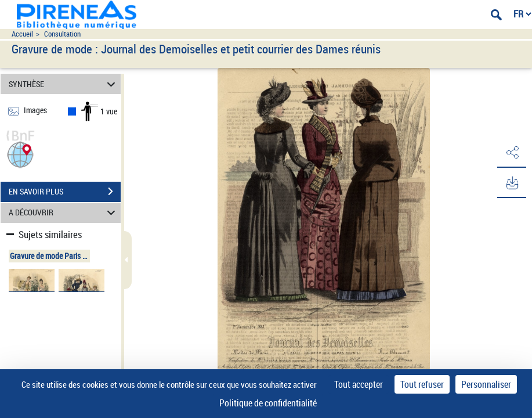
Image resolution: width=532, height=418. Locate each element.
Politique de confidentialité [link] (268, 403)
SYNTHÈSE (64, 84)
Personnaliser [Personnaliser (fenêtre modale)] (486, 384)
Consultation (62, 34)
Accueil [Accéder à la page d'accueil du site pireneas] (22, 34)
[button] (20, 154)
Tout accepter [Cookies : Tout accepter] (359, 384)
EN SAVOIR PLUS (65, 192)
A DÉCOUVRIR (64, 213)
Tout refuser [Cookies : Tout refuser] (422, 384)
